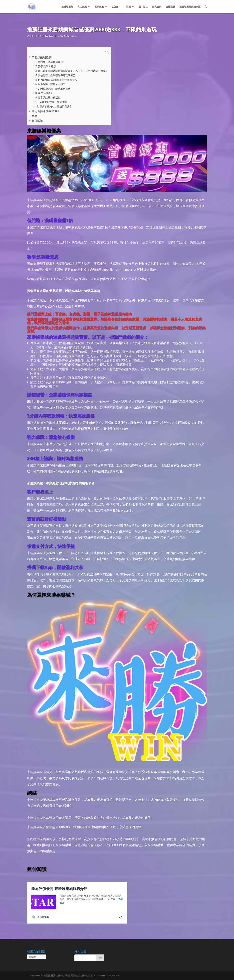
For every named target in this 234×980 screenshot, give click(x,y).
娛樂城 (73, 36)
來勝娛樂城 (62, 36)
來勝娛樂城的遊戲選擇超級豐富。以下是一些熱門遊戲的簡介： (73, 71)
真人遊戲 (82, 7)
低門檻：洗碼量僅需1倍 (51, 62)
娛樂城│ (52, 975)
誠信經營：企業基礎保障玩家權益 (57, 75)
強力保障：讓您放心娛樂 (52, 84)
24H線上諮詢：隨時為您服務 (54, 89)
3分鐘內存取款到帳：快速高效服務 (57, 80)
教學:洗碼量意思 (47, 66)
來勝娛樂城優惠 (42, 57)
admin (34, 36)
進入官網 (157, 7)
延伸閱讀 (37, 121)
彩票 (128, 7)
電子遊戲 (99, 7)
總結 (35, 116)
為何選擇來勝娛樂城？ (46, 111)
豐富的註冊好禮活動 (49, 98)
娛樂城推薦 (67, 7)
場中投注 (143, 7)
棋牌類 (115, 7)
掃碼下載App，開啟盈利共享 (56, 107)
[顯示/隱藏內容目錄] (104, 51)
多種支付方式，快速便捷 (53, 102)
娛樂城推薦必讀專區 (190, 7)
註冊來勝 (170, 7)
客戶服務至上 (45, 93)
